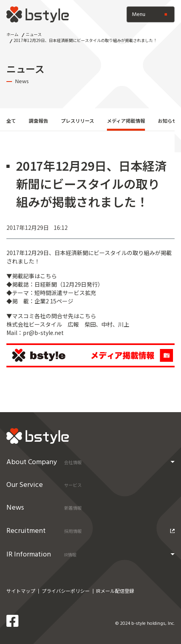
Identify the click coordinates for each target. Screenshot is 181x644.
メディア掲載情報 (126, 121)
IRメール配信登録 (115, 591)
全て (11, 121)
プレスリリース (77, 121)
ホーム (12, 34)
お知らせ (167, 121)
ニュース (34, 34)
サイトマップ (21, 591)
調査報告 (38, 121)
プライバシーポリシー (66, 591)
